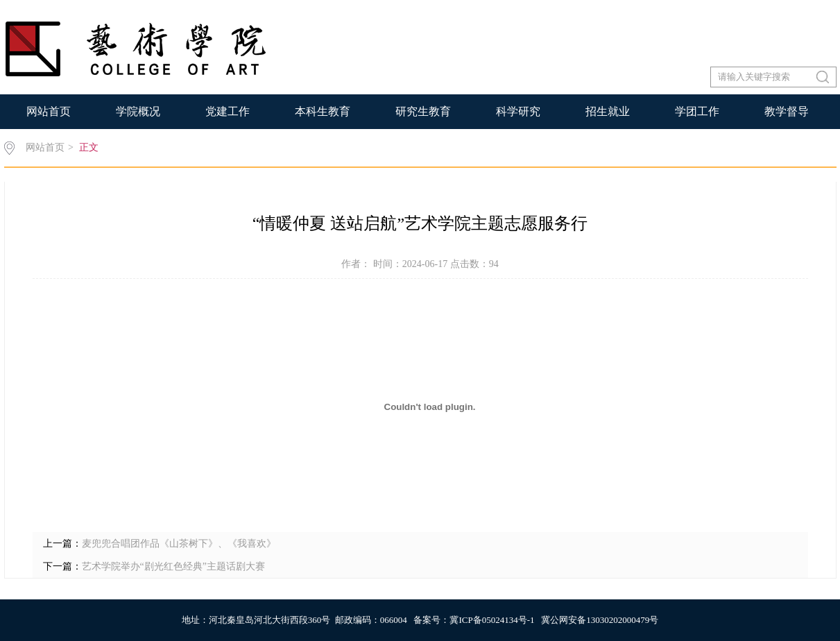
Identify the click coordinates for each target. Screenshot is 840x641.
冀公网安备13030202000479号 (600, 620)
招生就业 (608, 111)
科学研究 (518, 111)
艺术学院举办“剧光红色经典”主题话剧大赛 (173, 566)
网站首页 (49, 111)
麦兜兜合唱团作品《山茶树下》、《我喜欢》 (179, 544)
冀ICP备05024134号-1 (492, 620)
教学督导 (787, 111)
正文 (89, 147)
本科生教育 (323, 111)
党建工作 (228, 111)
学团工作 (697, 111)
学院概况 (138, 111)
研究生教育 (423, 111)
